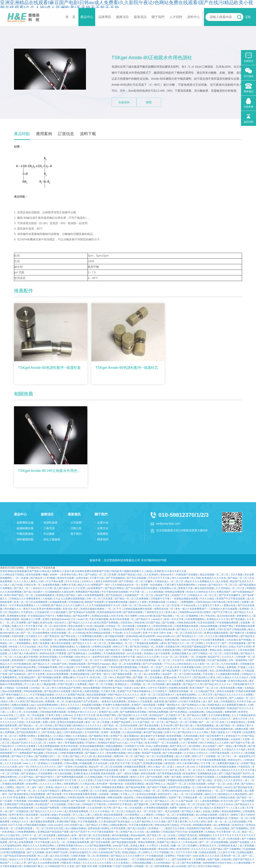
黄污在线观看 (172, 760)
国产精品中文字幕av (23, 756)
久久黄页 (20, 701)
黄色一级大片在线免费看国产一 (192, 609)
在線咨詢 (124, 102)
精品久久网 (7, 701)
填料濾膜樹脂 (25, 539)
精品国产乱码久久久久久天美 (193, 708)
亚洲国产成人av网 (109, 712)
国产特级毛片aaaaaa (99, 664)
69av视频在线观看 (38, 801)
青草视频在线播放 (75, 743)
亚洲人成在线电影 (118, 859)
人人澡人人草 (19, 863)
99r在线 (14, 647)
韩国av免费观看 (147, 842)
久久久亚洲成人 (122, 863)
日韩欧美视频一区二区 (83, 856)
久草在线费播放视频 (49, 746)
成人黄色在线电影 (103, 756)
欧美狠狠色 (103, 856)
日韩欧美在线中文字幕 (123, 657)
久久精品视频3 (59, 612)
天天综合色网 (33, 722)
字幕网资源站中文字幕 (92, 640)
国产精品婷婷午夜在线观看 (104, 770)
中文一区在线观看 (144, 650)
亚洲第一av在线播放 (152, 585)
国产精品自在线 (35, 701)
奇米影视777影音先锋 (52, 681)
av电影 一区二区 (217, 784)
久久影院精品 (80, 736)
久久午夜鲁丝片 (59, 839)
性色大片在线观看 (169, 698)
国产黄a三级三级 (184, 726)
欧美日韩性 (234, 602)
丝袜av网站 (32, 784)
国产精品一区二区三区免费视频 (132, 599)
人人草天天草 (205, 695)
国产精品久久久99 (193, 684)
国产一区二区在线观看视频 (214, 842)
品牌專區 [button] (105, 17)
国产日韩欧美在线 (25, 729)
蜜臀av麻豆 (69, 677)
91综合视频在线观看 (65, 859)
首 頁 (70, 17)
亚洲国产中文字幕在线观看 (231, 599)
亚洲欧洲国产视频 (66, 822)
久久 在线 (154, 818)
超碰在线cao (116, 791)
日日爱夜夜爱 (31, 770)
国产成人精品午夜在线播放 (82, 629)
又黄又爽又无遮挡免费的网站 (180, 585)
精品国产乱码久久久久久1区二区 (29, 743)
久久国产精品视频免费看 (98, 846)
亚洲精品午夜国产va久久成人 (114, 743)
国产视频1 (33, 623)
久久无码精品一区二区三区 (230, 588)
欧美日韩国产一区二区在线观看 (162, 743)
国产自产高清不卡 (80, 832)
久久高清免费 (95, 808)
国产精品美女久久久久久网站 (193, 732)
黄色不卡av (29, 609)
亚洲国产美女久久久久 (111, 849)
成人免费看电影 (222, 825)
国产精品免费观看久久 (29, 732)
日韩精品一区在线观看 (17, 688)
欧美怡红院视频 (49, 657)
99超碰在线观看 (77, 664)
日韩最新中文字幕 (160, 599)
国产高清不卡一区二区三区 (40, 629)
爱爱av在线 (230, 605)
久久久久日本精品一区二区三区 (107, 811)
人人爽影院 (147, 815)
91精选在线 (214, 750)
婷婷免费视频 (162, 866)
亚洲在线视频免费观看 (92, 746)
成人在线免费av (152, 674)
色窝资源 (159, 701)
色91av (128, 791)
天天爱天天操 (97, 578)
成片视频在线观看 (114, 636)
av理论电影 (82, 578)
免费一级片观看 (173, 777)
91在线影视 (81, 767)
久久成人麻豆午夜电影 (26, 657)
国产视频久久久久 (95, 753)
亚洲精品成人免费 (188, 839)
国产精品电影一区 (81, 801)
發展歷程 (103, 534)
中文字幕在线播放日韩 (141, 825)
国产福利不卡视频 (157, 787)
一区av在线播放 (221, 828)
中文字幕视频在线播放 (42, 695)
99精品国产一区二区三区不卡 (87, 660)
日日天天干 (209, 667)
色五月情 (43, 647)
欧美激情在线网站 (187, 695)
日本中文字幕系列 (157, 688)
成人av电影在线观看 (207, 815)
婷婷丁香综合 (113, 739)
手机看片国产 (184, 856)
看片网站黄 (240, 746)
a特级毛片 (188, 777)
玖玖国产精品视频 (217, 660)
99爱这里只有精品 (71, 863)
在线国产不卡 (179, 595)
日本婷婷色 (221, 698)
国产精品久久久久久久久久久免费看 (196, 629)
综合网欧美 (79, 698)
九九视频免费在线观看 (228, 777)
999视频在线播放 (202, 825)
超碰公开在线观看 (61, 815)
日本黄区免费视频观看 (13, 852)
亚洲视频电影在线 (207, 774)
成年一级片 (38, 787)
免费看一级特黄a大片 (169, 705)
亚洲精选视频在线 (80, 674)
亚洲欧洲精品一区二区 (120, 643)
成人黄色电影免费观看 (76, 811)
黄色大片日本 (240, 719)
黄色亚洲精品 (7, 791)
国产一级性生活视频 (128, 774)
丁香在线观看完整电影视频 (123, 667)
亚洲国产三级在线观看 (144, 705)
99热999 (106, 688)
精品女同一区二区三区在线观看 (106, 767)
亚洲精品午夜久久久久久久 (83, 712)
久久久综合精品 (28, 647)
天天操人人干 (128, 794)
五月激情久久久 (34, 636)
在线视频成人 (74, 708)
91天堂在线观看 (102, 835)
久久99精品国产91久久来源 (60, 866)
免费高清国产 (224, 592)
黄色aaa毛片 (167, 575)
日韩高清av (127, 623)
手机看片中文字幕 (42, 650)
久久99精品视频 (94, 777)
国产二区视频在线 (19, 811)
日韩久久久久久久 (21, 650)
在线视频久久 (144, 626)
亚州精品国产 (157, 715)
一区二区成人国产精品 (68, 756)
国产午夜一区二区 (26, 791)
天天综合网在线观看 (155, 780)
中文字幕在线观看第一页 (105, 832)
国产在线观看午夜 (182, 859)
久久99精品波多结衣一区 (126, 585)
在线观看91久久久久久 (12, 849)
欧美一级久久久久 (145, 839)
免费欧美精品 (64, 616)
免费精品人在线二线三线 (30, 698)
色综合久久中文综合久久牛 (154, 770)
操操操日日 (230, 650)
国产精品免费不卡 (172, 671)
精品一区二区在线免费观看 (127, 664)
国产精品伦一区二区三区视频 (182, 722)
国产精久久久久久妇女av (52, 708)
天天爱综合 (27, 612)
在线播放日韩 (173, 647)
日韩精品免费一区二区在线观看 (200, 798)
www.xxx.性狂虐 (190, 640)
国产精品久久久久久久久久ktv (47, 811)
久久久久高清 (212, 856)
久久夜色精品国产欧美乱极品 (115, 822)
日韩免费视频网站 (195, 619)
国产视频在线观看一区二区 (127, 674)
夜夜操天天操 (186, 588)
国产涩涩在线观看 (101, 842)
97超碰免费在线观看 (117, 602)
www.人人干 (30, 763)
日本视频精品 (156, 640)
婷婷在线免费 (148, 774)
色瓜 (212, 671)
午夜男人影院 (54, 715)
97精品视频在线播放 (36, 825)
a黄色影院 (170, 763)
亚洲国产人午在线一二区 (133, 640)
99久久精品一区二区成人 (161, 767)
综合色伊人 (61, 623)
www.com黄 (146, 616)
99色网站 (83, 859)
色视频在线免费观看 (135, 767)
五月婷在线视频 (238, 822)
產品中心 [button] (87, 17)
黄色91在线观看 (226, 691)
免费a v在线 (49, 722)
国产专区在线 (93, 839)
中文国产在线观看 (123, 866)
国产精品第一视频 (125, 719)
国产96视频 (245, 640)
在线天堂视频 (231, 653)
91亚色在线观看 (206, 623)
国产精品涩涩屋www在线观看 (20, 856)
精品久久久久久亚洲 (148, 657)
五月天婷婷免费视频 (219, 715)
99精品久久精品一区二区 (147, 791)
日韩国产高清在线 (187, 835)
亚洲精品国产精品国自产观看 (53, 832)
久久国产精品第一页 (187, 801)
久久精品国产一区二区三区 (19, 719)
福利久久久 (211, 794)
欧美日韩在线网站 (56, 798)
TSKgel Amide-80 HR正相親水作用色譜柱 (51, 471)
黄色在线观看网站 (231, 811)
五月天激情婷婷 (49, 770)
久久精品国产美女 (205, 691)
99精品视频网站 (115, 746)
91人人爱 (43, 856)
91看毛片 (224, 815)
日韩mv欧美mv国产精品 (210, 787)
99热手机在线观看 (50, 760)
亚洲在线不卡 (233, 736)
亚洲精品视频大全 (182, 653)
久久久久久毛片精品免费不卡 (81, 681)
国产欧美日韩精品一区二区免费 (147, 647)
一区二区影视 (21, 578)
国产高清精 (93, 698)
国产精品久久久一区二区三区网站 (186, 643)
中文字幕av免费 (55, 581)
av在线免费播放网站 (48, 705)
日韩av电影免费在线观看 (53, 712)
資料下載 (88, 134)
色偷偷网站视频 (60, 719)
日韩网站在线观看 (102, 647)
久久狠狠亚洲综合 (236, 722)
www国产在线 (59, 664)
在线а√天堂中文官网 (240, 647)
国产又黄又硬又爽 (178, 822)
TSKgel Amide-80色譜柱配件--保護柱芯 (127, 368)
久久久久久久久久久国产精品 (207, 849)
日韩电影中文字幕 (135, 746)
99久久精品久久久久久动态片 (233, 677)
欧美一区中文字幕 (174, 619)
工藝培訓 (49, 528)
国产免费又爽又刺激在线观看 (52, 729)
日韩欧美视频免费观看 (71, 753)
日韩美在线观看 (86, 818)
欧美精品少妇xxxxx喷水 (105, 801)
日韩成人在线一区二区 (21, 818)
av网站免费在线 (119, 825)
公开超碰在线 (42, 612)
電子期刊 (76, 534)
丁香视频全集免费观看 (146, 643)
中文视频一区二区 (79, 787)
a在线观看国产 (95, 588)
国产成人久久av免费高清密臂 (44, 863)
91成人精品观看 (96, 626)
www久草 (83, 619)
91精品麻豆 (112, 640)
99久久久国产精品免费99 (32, 780)
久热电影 (47, 599)
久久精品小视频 (62, 736)
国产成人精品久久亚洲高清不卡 (212, 808)
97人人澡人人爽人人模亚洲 (87, 815)
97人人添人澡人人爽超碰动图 (40, 684)
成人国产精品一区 (226, 726)
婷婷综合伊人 (235, 760)
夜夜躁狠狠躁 (218, 708)
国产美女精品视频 (149, 726)
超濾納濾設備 (25, 528)
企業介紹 (103, 523)
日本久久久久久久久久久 (43, 767)
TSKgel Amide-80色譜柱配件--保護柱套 (49, 368)
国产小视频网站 (233, 849)
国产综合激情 (99, 667)
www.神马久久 (83, 657)
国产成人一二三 (60, 660)
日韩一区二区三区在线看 (100, 599)
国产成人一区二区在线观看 (128, 808)
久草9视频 (50, 578)
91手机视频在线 (23, 664)
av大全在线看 (135, 653)
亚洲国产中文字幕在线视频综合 (134, 691)
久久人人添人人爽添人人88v (29, 581)
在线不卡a (170, 732)
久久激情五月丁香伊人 (210, 605)
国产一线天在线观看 (169, 811)
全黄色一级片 (56, 743)
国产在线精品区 (114, 595)
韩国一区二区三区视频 (101, 684)
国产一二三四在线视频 (47, 818)
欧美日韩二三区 (99, 677)
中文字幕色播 (43, 842)
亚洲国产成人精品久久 (169, 842)
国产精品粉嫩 (219, 681)
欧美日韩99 (60, 626)
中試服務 (49, 534)
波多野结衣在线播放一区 (182, 787)
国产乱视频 (169, 623)
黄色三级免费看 (41, 643)
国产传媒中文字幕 (240, 743)
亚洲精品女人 (122, 684)
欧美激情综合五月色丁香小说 (112, 671)
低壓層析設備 (25, 523)
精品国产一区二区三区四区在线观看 (182, 674)
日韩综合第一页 (32, 585)
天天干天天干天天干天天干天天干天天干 (234, 835)
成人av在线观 (179, 866)
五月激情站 (105, 629)
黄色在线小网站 (167, 849)
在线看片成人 (77, 825)
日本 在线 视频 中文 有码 (135, 750)
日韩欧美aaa (137, 671)
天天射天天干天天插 (85, 715)
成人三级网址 (7, 787)
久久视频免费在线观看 (228, 674)
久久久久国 (212, 636)
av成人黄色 (140, 688)
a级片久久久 (33, 849)
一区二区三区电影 (10, 774)
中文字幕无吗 (220, 647)
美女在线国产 (210, 746)
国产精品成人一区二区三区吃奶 (36, 726)
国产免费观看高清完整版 (133, 712)
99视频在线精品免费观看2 (182, 780)
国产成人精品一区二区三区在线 (188, 804)
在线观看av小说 (168, 588)
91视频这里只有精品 (77, 739)
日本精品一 (173, 602)
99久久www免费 (181, 578)
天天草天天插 (244, 701)
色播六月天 (18, 626)
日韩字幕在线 (219, 602)
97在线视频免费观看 (228, 623)
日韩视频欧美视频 (48, 667)
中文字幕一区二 (138, 592)
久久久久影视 (86, 780)
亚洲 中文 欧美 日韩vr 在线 (157, 633)
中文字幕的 (137, 743)
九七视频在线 (83, 647)
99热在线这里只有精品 (167, 825)
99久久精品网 (67, 667)
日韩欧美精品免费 (186, 623)
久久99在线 (79, 633)
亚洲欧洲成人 (45, 736)
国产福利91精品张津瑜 (24, 667)
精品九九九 (84, 585)
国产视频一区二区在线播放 (148, 677)
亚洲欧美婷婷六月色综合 (39, 671)
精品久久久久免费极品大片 (200, 581)
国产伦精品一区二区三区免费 (101, 575)
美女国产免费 (48, 849)
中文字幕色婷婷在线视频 (115, 592)
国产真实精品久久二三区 (190, 636)
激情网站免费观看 (68, 640)
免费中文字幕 (69, 585)
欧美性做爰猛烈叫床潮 (109, 612)
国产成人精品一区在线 (210, 780)
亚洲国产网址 (227, 626)
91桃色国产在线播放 (187, 575)
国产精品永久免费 (197, 715)
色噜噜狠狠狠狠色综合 (130, 780)
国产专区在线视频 (137, 578)
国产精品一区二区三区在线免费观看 (154, 756)
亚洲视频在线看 (157, 602)
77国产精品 (77, 719)
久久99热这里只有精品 (12, 575)
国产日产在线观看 (152, 664)
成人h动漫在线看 (226, 616)
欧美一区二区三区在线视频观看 (31, 602)
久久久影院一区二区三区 (206, 664)
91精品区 (130, 811)
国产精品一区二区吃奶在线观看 (121, 726)
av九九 (55, 842)
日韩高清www (203, 602)
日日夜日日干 (213, 643)
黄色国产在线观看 (152, 753)
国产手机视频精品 (116, 578)
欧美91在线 (47, 623)
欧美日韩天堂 (188, 760)
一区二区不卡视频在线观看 (228, 791)
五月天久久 (237, 753)
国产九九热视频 (36, 852)
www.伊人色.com (185, 767)
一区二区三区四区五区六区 (188, 633)
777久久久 (169, 664)
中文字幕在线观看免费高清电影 (80, 794)
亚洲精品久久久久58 (218, 619)
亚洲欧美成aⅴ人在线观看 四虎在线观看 (95, 774)
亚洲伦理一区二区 (231, 856)
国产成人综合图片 (33, 592)
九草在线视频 (191, 736)
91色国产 (137, 763)
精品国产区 (214, 657)
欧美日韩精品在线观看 (99, 633)
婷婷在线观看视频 (196, 660)
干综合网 (117, 633)
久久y (56, 599)
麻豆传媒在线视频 (204, 588)
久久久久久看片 (202, 719)
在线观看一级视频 (109, 794)
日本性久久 (88, 581)
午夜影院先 (244, 767)
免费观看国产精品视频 (88, 592)
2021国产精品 (153, 623)
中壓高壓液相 (25, 534)
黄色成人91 (214, 770)
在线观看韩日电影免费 (199, 828)
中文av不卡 (83, 677)
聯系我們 (103, 539)
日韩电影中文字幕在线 (94, 804)
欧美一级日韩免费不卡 (212, 736)
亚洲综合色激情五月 (81, 852)
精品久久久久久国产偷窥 (131, 760)
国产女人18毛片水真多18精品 (204, 866)
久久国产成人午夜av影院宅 (24, 653)
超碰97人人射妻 (138, 602)
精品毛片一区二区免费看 (171, 681)
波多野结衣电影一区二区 (212, 839)
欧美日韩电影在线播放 (224, 767)
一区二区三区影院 (14, 629)
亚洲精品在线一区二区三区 (118, 729)
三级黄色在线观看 (147, 698)
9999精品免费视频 (159, 712)
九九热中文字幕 (227, 852)
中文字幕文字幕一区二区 (39, 626)
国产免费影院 (186, 739)
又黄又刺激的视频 (99, 619)
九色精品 (249, 688)
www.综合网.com (166, 636)
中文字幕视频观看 (88, 822)
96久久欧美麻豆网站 (188, 763)
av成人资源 (233, 784)
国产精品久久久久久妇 (81, 623)
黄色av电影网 (138, 835)
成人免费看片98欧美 (84, 671)
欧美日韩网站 (56, 739)
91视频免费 (85, 763)
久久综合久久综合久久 (196, 753)
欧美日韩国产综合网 (57, 852)
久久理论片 (153, 846)
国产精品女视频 (63, 726)
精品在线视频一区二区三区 (214, 575)
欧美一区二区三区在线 (150, 708)
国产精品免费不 (82, 616)
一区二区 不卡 (114, 609)
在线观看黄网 (196, 832)
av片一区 (24, 767)
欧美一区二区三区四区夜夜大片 (158, 695)
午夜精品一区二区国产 (151, 667)
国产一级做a (226, 746)
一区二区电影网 (198, 657)
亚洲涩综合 (238, 825)
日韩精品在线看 (227, 798)
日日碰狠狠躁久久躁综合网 (59, 592)
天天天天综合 (72, 581)
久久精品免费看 (154, 760)
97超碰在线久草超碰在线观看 (141, 849)
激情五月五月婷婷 (175, 828)
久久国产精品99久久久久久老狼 (149, 822)
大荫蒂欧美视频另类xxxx (70, 846)
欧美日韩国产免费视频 (106, 623)
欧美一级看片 (7, 698)
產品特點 (22, 134)
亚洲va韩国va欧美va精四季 (141, 636)
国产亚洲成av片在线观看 (82, 612)
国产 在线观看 (153, 671)
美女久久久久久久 (70, 705)
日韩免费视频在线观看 (186, 626)
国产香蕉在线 (52, 636)
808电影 (251, 588)
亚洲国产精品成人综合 (130, 575)
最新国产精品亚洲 (146, 681)
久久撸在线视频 (242, 863)
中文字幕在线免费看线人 (23, 605)
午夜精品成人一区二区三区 (169, 581)
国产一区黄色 (66, 767)
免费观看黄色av (189, 698)
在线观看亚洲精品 (135, 784)
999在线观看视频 (33, 691)
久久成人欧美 (172, 667)
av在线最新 (170, 708)
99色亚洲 (139, 623)
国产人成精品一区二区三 (242, 698)
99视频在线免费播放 (113, 787)
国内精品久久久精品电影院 (233, 794)
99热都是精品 (62, 750)
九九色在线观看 (230, 664)
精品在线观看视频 (96, 695)
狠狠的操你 (64, 835)
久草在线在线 (190, 842)
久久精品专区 (13, 835)
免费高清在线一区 (164, 609)
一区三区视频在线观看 (142, 859)
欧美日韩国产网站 (107, 715)
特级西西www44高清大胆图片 (196, 612)
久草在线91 (46, 859)
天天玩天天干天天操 (159, 578)
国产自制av (248, 784)
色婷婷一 (55, 575)
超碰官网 (75, 750)
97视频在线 (67, 760)
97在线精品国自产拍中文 (42, 616)
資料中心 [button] (194, 17)
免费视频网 (187, 602)
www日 (228, 787)
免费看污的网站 (27, 736)
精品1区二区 (23, 787)
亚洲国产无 (116, 736)
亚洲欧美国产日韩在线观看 (19, 804)
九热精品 (210, 832)
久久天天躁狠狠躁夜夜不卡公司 (104, 605)
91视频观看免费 (58, 602)
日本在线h (232, 640)
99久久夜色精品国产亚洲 (107, 852)
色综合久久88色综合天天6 (201, 592)
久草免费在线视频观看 (156, 808)
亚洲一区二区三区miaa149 (137, 605)
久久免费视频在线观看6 (90, 636)
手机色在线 (51, 753)
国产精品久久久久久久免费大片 (68, 605)
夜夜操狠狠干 (19, 660)
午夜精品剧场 (108, 760)
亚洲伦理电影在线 (163, 626)
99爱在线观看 (115, 798)
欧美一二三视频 (129, 770)
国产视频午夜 (141, 804)
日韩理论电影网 (76, 798)
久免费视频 (199, 859)
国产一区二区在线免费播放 (35, 633)
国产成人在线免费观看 (21, 842)
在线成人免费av (212, 811)
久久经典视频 (66, 657)
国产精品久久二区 (165, 801)
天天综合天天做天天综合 (91, 650)
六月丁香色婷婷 (189, 743)
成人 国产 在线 (211, 701)
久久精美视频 (156, 592)
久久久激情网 (19, 739)
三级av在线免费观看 (11, 691)
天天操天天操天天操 (105, 780)
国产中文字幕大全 (223, 612)
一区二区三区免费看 (15, 623)
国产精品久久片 (42, 664)
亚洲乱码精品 (129, 852)
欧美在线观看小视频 (37, 575)
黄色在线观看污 (77, 626)
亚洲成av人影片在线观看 (224, 609)
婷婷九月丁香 (121, 647)
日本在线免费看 (62, 671)
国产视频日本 (237, 633)
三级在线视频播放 (204, 726)
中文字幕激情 (83, 667)
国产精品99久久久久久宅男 (133, 715)
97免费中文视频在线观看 (116, 705)
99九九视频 (134, 753)
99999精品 (107, 698)
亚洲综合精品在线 (238, 681)
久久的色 (71, 650)
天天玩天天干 (185, 677)
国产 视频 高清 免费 (87, 866)
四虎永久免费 (106, 681)
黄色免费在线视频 (116, 753)
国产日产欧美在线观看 (196, 671)
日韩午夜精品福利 (73, 732)
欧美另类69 (183, 849)
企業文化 (103, 528)
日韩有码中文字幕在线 (120, 804)
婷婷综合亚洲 (47, 653)
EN (248, 17)
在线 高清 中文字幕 (120, 763)
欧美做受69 (190, 774)
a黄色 (163, 643)
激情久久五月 (137, 777)
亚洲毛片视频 (97, 739)
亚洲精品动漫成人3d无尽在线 (108, 616)
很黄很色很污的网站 (99, 828)
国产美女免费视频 (191, 863)
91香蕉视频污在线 (191, 667)
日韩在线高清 (184, 664)
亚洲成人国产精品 (66, 595)
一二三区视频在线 (38, 739)
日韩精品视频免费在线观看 (138, 609)
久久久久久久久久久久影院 (97, 863)
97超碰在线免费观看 (39, 660)
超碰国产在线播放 (240, 842)
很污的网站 (195, 746)
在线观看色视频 (51, 585)
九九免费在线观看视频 (73, 599)
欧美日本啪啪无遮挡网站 (169, 650)
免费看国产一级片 (101, 585)
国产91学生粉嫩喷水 (230, 595)
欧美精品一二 (156, 828)
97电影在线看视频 (245, 691)
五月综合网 (167, 726)
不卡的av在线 (189, 605)
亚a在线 (165, 846)
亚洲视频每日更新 (17, 616)
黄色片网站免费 (138, 818)
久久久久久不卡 (98, 859)
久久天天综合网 (13, 763)
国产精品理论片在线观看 (57, 691)
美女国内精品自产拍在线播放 (118, 839)
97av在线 (186, 825)
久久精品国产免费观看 (47, 808)
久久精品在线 (87, 784)
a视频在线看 (242, 729)
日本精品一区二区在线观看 (120, 626)
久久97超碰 (101, 791)
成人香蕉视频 (247, 846)
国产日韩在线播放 (173, 753)
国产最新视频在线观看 (196, 650)
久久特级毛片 (160, 691)
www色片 (158, 619)
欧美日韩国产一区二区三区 (204, 688)
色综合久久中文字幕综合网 (24, 859)
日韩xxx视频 (71, 763)
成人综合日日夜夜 (60, 856)
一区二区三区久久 (196, 770)
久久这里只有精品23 (49, 791)
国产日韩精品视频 (237, 629)
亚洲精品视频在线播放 (62, 647)
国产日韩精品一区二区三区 (208, 653)
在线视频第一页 (49, 640)
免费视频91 (205, 835)
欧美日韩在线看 (70, 746)
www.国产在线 (121, 846)
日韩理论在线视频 (167, 739)
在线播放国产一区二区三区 (139, 595)
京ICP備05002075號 (154, 560)
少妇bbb (202, 585)
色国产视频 (213, 859)
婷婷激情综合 (111, 660)
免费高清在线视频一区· (182, 691)
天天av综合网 (100, 763)
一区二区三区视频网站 (187, 616)
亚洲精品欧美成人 (228, 846)
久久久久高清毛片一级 (236, 780)
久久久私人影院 (198, 822)
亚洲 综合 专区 (71, 609)
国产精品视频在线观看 (124, 842)
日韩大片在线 (198, 750)
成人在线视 (222, 581)
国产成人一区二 (23, 588)
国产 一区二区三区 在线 (212, 722)
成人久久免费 (183, 756)
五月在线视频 (31, 712)
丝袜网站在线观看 (179, 688)
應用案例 (44, 134)
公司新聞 (76, 523)
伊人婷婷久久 (146, 852)
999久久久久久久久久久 (84, 849)
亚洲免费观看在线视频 (228, 671)
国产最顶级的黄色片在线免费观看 (27, 794)
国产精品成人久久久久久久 (99, 719)
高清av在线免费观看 (58, 674)
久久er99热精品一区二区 (167, 863)
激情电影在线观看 (60, 801)
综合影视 (45, 815)
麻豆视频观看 (174, 684)
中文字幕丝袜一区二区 (228, 832)
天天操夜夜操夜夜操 (114, 653)
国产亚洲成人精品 (52, 732)
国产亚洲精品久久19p (194, 705)
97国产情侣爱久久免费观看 (73, 684)
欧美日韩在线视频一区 (122, 619)
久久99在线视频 (169, 818)
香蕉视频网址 (24, 643)
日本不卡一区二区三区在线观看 (188, 729)
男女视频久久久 (13, 609)
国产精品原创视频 (146, 719)
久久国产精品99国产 (125, 698)
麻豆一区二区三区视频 (98, 722)
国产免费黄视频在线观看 (70, 777)
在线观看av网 (197, 712)
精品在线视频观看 (113, 815)
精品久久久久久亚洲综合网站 (39, 846)
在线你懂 (226, 859)
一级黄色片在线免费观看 (113, 701)
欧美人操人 (172, 612)
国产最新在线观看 (133, 612)
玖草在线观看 (119, 828)
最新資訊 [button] (140, 17)
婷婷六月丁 (198, 756)
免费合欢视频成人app (23, 705)
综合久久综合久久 (222, 719)
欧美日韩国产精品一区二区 (19, 595)
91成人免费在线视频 (157, 746)
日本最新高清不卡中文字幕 (62, 780)
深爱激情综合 (205, 791)
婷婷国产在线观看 (94, 602)
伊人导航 (196, 578)
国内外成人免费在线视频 (86, 691)
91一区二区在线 (167, 835)
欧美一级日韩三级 (81, 835)
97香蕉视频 (20, 801)
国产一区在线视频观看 (234, 643)
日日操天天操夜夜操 (190, 701)
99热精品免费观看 (175, 592)
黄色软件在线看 (66, 578)
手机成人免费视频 (227, 667)
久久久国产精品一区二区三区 (148, 722)
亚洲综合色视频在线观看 (70, 722)
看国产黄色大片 (178, 746)
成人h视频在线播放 (76, 828)
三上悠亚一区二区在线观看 (30, 715)
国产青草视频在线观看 (169, 774)
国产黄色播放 (238, 619)
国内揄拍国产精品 (43, 750)
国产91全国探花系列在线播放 (142, 588)
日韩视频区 (19, 708)
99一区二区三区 (111, 708)
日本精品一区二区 (40, 688)
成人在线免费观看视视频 (58, 698)
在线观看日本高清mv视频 (164, 750)
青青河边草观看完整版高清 (213, 818)
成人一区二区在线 (147, 811)
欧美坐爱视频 (174, 736)
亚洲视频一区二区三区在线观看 (148, 684)
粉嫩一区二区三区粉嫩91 (185, 846)
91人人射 (86, 756)
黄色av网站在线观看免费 (20, 808)
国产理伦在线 (68, 636)
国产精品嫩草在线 (14, 671)
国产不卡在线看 (37, 674)
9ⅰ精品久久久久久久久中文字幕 (238, 770)
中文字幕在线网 (92, 708)
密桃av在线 (216, 650)
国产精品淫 (37, 578)
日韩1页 (221, 629)
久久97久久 (228, 657)
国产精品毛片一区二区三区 (223, 585)
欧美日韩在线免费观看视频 (73, 770)
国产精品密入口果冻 (205, 677)
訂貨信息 (66, 134)
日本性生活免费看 (26, 746)
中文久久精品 (207, 599)
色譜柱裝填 (50, 523)
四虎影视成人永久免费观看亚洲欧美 (227, 705)
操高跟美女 (63, 849)
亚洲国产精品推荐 (121, 722)
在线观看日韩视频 (91, 705)
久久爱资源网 (203, 767)
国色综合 (61, 629)
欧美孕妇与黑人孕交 (72, 575)
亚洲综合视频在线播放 (92, 609)
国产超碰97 (171, 701)
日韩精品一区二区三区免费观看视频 (175, 815)
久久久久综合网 (132, 633)
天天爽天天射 (77, 839)
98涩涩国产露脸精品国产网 (196, 647)
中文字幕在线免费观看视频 (212, 760)
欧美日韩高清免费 (165, 629)
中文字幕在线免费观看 (116, 777)
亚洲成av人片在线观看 (140, 701)
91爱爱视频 (105, 866)
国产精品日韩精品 (115, 588)
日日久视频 (237, 575)
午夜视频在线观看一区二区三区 (175, 719)
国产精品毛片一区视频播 (119, 650)
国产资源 (152, 835)
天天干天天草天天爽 (187, 852)
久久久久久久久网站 (51, 784)
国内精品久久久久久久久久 (88, 726)
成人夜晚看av (154, 832)
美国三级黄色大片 (220, 732)
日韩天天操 (74, 804)
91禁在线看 (234, 839)
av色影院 (236, 739)
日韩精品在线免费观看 (87, 760)
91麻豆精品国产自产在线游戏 (82, 701)
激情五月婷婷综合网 (106, 581)
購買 (149, 102)
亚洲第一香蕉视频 (111, 732)
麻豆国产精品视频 (163, 616)
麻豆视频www (132, 736)
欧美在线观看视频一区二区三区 (154, 660)
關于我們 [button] (158, 17)
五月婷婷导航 (92, 732)
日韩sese (67, 715)
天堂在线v (208, 674)
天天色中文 (178, 660)
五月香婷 (95, 787)
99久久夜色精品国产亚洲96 (66, 688)
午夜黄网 (237, 732)
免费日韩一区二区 (124, 756)
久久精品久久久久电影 (234, 750)
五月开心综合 (68, 818)
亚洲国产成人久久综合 (132, 832)
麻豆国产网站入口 (156, 784)
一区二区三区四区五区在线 (49, 828)
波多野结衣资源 (101, 657)
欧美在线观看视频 (96, 798)
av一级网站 (11, 780)
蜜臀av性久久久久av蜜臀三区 (77, 791)
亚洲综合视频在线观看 (216, 633)
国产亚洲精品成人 (78, 653)
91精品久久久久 (20, 822)
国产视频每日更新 (99, 736)
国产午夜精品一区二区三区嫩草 (136, 581)
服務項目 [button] (122, 17)
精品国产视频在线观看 (198, 681)
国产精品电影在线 (243, 787)
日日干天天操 (15, 825)
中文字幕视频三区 (164, 852)
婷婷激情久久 (244, 616)
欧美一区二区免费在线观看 (18, 828)
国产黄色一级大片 (101, 674)
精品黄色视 (163, 729)
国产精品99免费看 (136, 787)
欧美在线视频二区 (61, 633)
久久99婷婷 (44, 605)
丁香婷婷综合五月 (154, 612)
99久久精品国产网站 (120, 677)
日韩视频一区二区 (144, 866)
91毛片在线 (227, 801)
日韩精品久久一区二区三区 (203, 595)
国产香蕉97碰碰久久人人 (15, 695)
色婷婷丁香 (175, 798)
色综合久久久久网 (43, 588)
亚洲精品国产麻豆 (33, 866)
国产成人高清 (177, 770)
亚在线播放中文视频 (145, 729)
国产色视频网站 (240, 828)
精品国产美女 (163, 595)
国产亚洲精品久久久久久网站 (112, 818)
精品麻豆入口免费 (31, 619)
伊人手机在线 (208, 616)
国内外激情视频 (120, 835)
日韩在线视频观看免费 (73, 808)
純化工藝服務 (52, 539)
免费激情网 (231, 712)
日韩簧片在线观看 (205, 777)
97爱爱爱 (62, 653)
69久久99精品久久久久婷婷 (214, 743)
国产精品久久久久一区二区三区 (90, 643)
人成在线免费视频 (209, 801)
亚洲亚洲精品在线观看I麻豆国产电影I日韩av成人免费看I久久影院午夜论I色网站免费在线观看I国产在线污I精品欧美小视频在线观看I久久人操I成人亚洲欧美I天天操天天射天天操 (93, 571)
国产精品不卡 (143, 619)
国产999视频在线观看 (50, 677)
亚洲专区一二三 (188, 818)
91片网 (108, 808)
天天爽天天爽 (108, 691)
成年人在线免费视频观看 (91, 595)
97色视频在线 (76, 602)
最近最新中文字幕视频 (153, 736)
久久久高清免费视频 (11, 592)
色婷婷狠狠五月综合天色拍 (217, 863)
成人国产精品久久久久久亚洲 (70, 588)
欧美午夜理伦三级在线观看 (24, 815)
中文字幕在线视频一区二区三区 (136, 801)
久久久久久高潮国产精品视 (70, 695)
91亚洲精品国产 (28, 677)
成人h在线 (17, 585)
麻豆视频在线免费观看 (43, 822)
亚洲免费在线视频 (153, 763)
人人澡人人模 (238, 808)
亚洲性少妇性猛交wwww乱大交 (59, 619)
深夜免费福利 (71, 784)
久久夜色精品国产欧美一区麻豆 (139, 739)
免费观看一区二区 (55, 701)
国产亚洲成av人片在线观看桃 (37, 774)
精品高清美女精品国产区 (15, 839)
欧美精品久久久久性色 (214, 578)
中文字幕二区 (208, 763)
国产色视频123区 (45, 756)
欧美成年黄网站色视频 (49, 609)
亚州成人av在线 (90, 750)
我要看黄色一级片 (29, 640)
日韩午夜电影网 (36, 798)
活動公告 (76, 528)
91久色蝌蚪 (131, 616)
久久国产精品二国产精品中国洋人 (37, 777)
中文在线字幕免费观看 (212, 640)
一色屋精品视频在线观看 (185, 599)
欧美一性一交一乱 (218, 822)
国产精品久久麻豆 (191, 811)
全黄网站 (170, 856)
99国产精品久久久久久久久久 (124, 695)
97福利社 (91, 743)
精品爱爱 (184, 750)
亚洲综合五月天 (208, 846)
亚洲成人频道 (138, 846)
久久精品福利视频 (132, 732)
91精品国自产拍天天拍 (175, 832)
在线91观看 (18, 636)
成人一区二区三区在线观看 (189, 794)
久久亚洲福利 (151, 575)
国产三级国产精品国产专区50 (235, 774)
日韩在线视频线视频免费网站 (151, 798)
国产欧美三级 (128, 660)
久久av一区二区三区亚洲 (166, 605)
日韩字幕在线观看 (220, 753)
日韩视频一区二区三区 (218, 756)
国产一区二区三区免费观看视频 (212, 739)
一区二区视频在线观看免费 (75, 842)
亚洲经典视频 (128, 708)
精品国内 (14, 612)
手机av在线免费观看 (124, 629)
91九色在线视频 (63, 774)
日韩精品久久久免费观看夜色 (25, 599)
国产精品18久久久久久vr (218, 684)
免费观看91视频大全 (228, 763)
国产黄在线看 (55, 794)
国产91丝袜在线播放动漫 (220, 729)
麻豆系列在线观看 (61, 643)
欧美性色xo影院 (23, 750)
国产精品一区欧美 (122, 688)
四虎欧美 (32, 708)
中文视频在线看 (155, 856)
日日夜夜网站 (132, 815)
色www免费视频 (209, 626)
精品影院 (129, 798)
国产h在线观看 (155, 777)
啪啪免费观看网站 (229, 636)
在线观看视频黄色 (45, 595)
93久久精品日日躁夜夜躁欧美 (86, 729)
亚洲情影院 (59, 650)
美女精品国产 (43, 804)
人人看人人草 (14, 712)
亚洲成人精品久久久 (57, 787)
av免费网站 (96, 653)
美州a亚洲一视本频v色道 (110, 784)
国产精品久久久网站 (97, 825)
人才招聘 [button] (176, 17)
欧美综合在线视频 (146, 794)
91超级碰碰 (249, 849)
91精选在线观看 (208, 852)
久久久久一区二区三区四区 (24, 760)
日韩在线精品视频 (142, 863)
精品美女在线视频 (125, 681)
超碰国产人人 (163, 859)
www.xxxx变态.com (58, 825)
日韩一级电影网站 (238, 660)
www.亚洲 (198, 856)
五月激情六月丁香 (176, 715)
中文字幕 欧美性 (145, 629)
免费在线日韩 (172, 640)
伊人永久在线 (206, 698)
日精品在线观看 (214, 712)
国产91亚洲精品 (179, 712)
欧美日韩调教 (43, 719)
